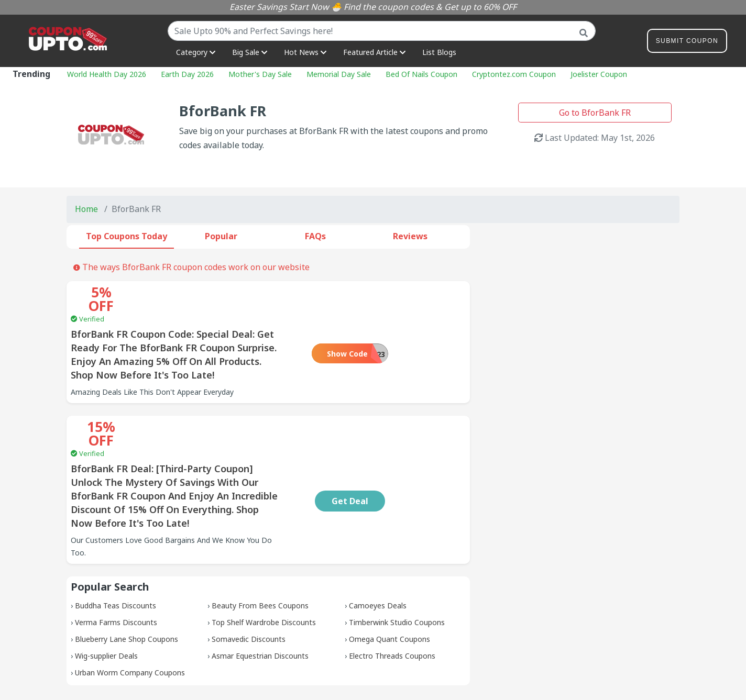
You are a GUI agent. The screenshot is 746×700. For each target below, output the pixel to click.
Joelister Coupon (599, 74)
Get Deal (419, 447)
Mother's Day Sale (260, 74)
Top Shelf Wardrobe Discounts (264, 568)
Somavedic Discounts (249, 585)
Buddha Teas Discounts (116, 551)
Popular (221, 236)
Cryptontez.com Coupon (514, 74)
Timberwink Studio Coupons (397, 568)
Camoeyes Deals (378, 551)
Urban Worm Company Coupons (130, 618)
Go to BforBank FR (595, 113)
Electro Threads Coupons (392, 601)
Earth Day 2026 (187, 74)
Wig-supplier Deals (106, 601)
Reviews (410, 236)
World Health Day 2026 (107, 74)
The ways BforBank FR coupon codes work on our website (191, 267)
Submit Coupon (687, 43)
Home (86, 209)
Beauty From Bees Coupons (260, 551)
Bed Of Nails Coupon (421, 74)
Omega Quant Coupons (390, 585)
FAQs (315, 236)
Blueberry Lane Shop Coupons (127, 585)
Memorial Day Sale (339, 74)
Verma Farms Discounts (116, 568)
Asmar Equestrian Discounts (260, 601)
